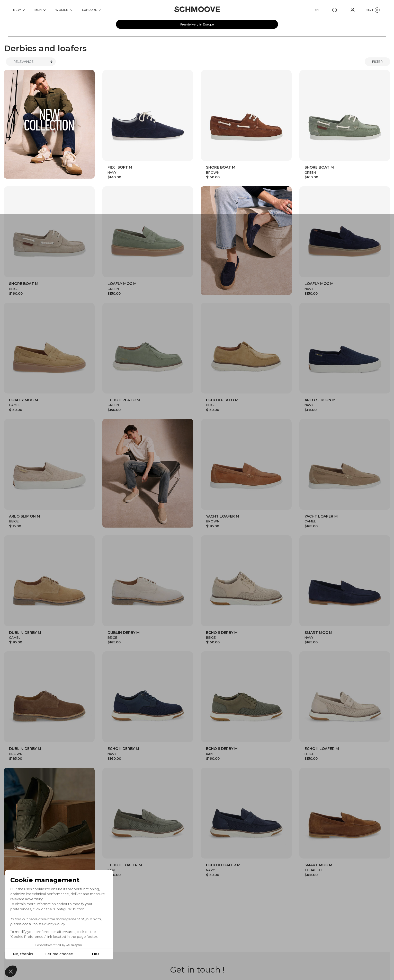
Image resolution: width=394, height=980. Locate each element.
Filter (377, 62)
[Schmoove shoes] (197, 9)
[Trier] (31, 62)
